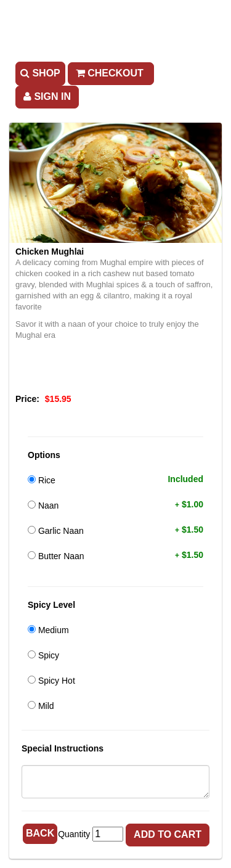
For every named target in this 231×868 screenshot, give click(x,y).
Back (40, 833)
